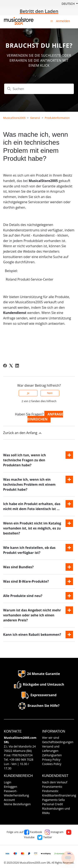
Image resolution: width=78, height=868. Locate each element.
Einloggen (11, 787)
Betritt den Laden (39, 11)
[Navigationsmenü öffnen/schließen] (52, 21)
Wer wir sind (51, 738)
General (35, 118)
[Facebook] (5, 366)
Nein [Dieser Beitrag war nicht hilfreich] (50, 393)
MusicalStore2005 (14, 118)
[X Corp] (11, 366)
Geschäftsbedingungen (58, 742)
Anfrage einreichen (45, 417)
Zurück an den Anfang (23, 433)
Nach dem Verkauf (55, 782)
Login (8, 782)
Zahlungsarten (52, 755)
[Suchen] (39, 89)
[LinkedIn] (17, 366)
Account (9, 800)
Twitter (45, 837)
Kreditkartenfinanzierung (59, 795)
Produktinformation (57, 118)
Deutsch (68, 4)
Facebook (33, 832)
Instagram (54, 832)
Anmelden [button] (63, 21)
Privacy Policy (51, 759)
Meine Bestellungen (17, 804)
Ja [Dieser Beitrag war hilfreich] (28, 393)
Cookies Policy (52, 764)
